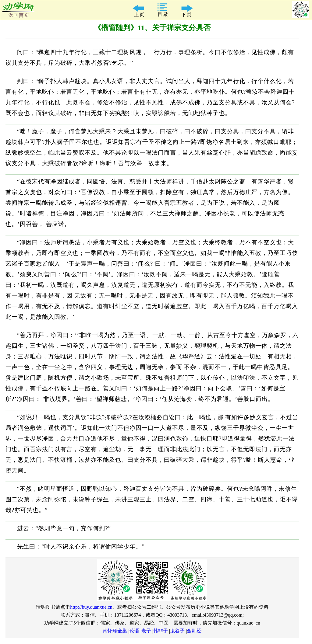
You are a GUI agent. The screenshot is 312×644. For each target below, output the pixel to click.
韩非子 (161, 631)
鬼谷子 (177, 631)
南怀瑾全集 (115, 631)
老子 (146, 631)
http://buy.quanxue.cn (91, 607)
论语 (134, 631)
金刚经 (194, 631)
